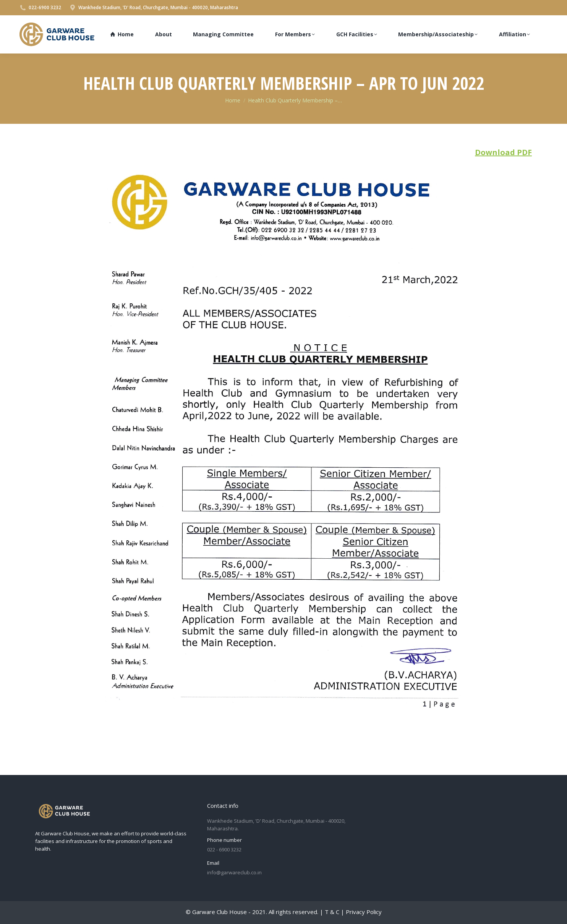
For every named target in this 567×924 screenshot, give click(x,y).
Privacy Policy (364, 912)
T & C (332, 912)
